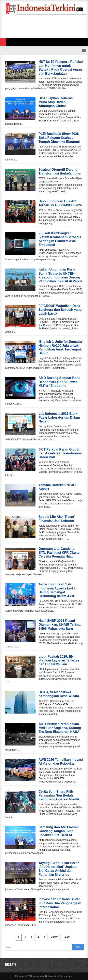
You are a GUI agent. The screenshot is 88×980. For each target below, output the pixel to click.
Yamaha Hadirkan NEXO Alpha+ (57, 487)
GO (78, 947)
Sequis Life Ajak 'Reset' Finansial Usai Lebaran (57, 519)
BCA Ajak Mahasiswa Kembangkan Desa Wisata (59, 694)
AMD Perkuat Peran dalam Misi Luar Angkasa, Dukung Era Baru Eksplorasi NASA (60, 728)
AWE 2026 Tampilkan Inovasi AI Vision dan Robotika (61, 762)
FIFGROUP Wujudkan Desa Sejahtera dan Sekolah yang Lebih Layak (60, 310)
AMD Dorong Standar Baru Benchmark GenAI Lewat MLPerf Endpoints (59, 382)
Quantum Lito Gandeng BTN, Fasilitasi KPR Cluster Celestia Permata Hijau (60, 553)
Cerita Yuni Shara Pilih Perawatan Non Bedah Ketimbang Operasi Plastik (59, 795)
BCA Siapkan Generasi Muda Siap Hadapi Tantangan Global (56, 102)
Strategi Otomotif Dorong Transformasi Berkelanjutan (60, 171)
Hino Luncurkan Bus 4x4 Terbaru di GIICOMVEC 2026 (60, 203)
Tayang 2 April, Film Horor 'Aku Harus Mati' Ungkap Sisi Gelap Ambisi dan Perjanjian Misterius (59, 869)
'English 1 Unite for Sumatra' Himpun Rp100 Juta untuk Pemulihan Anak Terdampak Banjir (61, 348)
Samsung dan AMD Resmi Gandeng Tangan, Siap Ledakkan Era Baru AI (59, 831)
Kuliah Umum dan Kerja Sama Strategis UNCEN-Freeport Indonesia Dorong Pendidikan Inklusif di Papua (61, 275)
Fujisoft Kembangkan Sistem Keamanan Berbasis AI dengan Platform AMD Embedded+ (60, 239)
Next (54, 937)
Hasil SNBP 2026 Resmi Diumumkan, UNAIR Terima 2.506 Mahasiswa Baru (60, 625)
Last (66, 937)
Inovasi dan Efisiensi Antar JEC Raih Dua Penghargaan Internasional (60, 903)
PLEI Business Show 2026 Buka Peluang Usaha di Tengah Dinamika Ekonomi (59, 138)
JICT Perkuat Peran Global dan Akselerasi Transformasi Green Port (61, 453)
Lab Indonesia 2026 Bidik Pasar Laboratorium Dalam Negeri (59, 417)
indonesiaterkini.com (43, 976)
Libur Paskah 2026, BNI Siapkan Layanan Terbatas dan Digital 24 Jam (59, 660)
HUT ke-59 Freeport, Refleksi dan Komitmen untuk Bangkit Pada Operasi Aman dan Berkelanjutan (61, 68)
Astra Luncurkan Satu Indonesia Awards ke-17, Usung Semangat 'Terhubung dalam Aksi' (57, 590)
